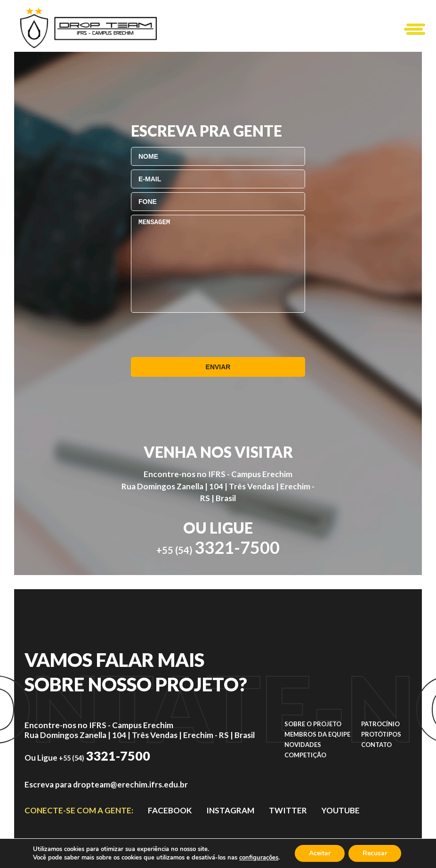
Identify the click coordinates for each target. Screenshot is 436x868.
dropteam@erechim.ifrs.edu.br (130, 784)
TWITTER (288, 810)
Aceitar (320, 853)
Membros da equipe (317, 734)
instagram (230, 810)
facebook (170, 810)
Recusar (375, 853)
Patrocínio (380, 724)
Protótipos (381, 734)
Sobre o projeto (313, 724)
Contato (376, 745)
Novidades (303, 745)
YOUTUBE (341, 810)
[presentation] (202, 335)
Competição (305, 755)
